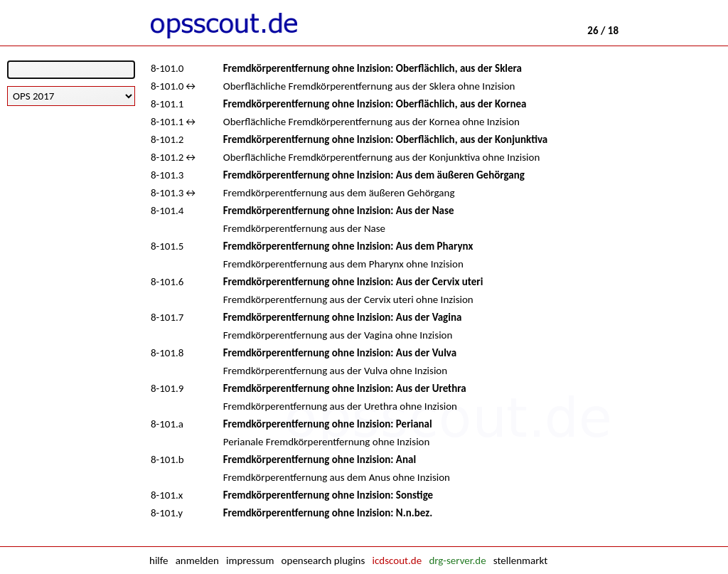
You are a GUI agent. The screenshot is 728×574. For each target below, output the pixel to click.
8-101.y (167, 513)
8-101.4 (167, 211)
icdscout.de (397, 560)
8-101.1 (167, 104)
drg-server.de (457, 560)
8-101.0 (167, 68)
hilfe (159, 560)
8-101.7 (167, 317)
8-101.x (167, 495)
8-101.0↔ (174, 86)
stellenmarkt (520, 560)
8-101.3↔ (174, 193)
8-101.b (167, 459)
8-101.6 (167, 282)
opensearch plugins (323, 560)
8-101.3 (167, 175)
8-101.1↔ (174, 122)
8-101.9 (167, 388)
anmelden (197, 560)
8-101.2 (167, 139)
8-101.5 (167, 246)
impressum (250, 560)
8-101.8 (167, 353)
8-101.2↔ (174, 157)
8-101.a (167, 424)
